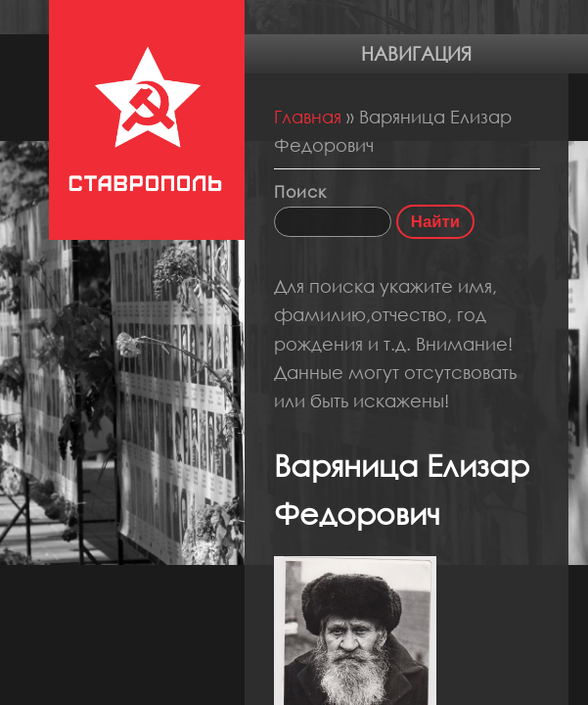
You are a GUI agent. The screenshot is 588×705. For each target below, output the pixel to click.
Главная (308, 117)
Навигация (416, 53)
